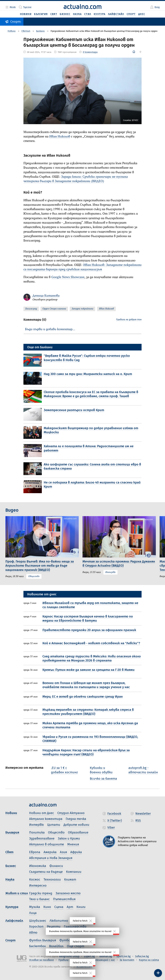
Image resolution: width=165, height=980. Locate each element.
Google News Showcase (68, 277)
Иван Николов (60, 137)
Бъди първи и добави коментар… (50, 329)
